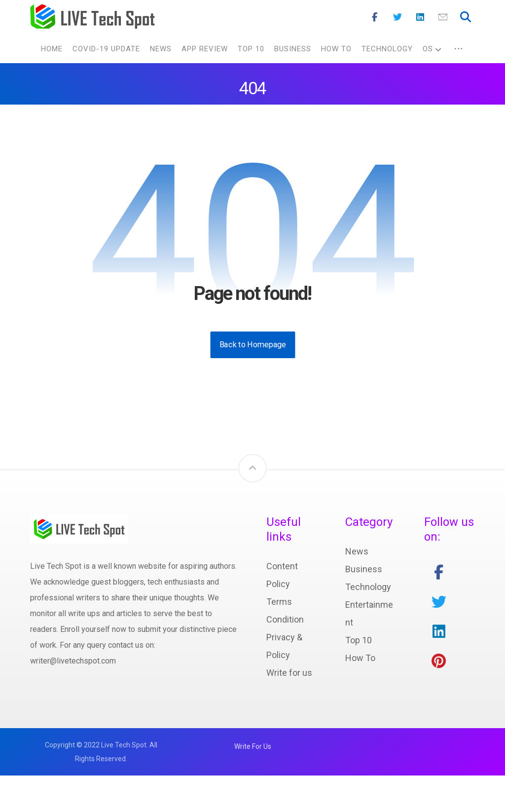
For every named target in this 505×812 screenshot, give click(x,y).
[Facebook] (375, 17)
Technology (368, 623)
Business (364, 606)
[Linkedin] (420, 17)
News (357, 588)
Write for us (289, 709)
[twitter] (439, 638)
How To (360, 694)
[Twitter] (397, 17)
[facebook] (439, 609)
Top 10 (359, 677)
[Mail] (443, 17)
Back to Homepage (252, 381)
